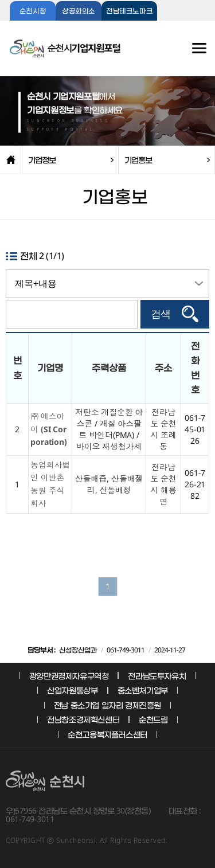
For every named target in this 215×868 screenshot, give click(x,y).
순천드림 (153, 719)
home (11, 160)
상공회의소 (79, 11)
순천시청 (33, 11)
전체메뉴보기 (187, 54)
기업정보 (42, 160)
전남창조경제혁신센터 (83, 719)
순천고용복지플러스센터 (107, 734)
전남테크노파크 (129, 11)
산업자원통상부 (72, 690)
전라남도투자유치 (157, 676)
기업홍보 (138, 160)
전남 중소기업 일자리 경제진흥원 (107, 705)
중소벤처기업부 (143, 690)
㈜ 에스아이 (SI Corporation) (49, 429)
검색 (161, 314)
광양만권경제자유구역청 (69, 676)
